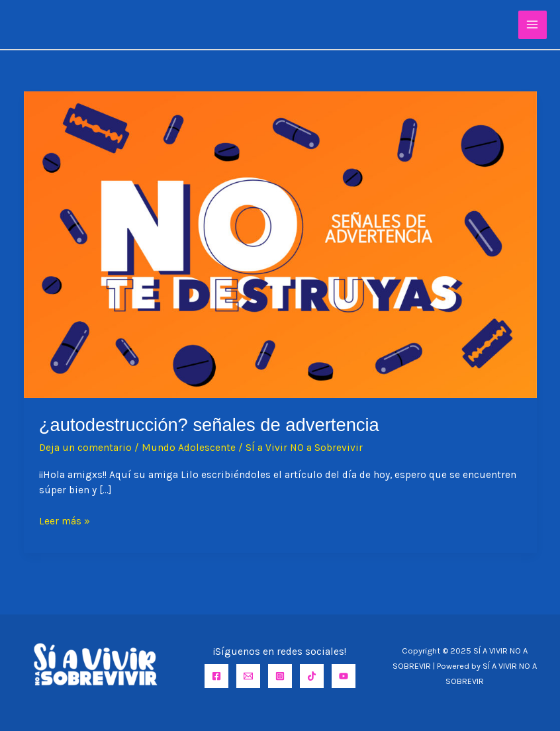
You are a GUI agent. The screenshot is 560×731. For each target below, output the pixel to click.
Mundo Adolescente (189, 448)
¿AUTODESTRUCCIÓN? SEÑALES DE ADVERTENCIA (209, 425)
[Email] (248, 676)
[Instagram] (280, 676)
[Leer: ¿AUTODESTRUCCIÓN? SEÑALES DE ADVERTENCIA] (280, 244)
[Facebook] (216, 676)
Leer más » (65, 521)
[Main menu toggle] (533, 25)
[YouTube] (344, 676)
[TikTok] (312, 676)
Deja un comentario (85, 448)
